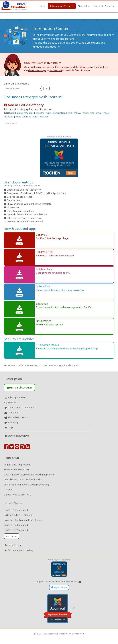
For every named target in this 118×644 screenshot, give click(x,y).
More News (12, 536)
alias (19, 113)
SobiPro (14, 123)
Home (42, 6)
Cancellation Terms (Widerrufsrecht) (23, 480)
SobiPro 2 (42, 235)
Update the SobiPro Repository (24, 190)
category (29, 113)
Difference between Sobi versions (25, 218)
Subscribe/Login (104, 6)
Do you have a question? (21, 408)
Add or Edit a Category (26, 105)
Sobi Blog (13, 422)
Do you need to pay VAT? (17, 495)
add (12, 113)
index (106, 113)
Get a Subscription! (19, 387)
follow (77, 113)
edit (70, 113)
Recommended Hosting (20, 550)
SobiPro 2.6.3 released (16, 525)
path (36, 117)
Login (11, 428)
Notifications (44, 321)
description (59, 113)
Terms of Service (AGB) (16, 470)
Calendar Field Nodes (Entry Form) (25, 222)
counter (40, 113)
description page (37, 70)
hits (92, 113)
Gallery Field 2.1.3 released (18, 515)
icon (98, 113)
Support (84, 6)
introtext (9, 117)
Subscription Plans (17, 397)
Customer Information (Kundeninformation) (26, 485)
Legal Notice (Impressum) (17, 465)
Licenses (8, 490)
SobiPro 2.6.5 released (16, 510)
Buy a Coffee (59, 588)
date (48, 113)
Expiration (42, 304)
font (85, 113)
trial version (56, 70)
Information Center (62, 6)
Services (12, 402)
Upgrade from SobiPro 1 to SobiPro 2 (27, 214)
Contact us (13, 412)
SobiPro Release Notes (20, 197)
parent (27, 117)
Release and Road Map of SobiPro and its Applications (36, 193)
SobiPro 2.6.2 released (16, 530)
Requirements (14, 200)
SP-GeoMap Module (48, 345)
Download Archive (19, 436)
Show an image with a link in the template (29, 204)
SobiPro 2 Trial (44, 252)
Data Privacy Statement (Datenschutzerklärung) (29, 475)
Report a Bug (15, 545)
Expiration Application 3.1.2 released (23, 520)
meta (18, 117)
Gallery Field (43, 286)
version (44, 117)
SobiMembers (44, 269)
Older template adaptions (21, 211)
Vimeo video (13, 207)
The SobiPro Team (18, 418)
